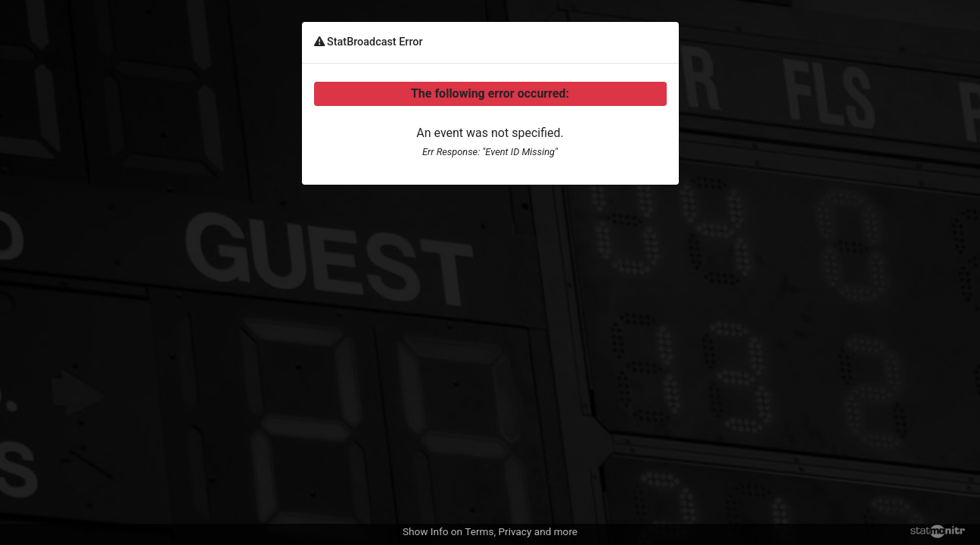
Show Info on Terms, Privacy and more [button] (490, 531)
